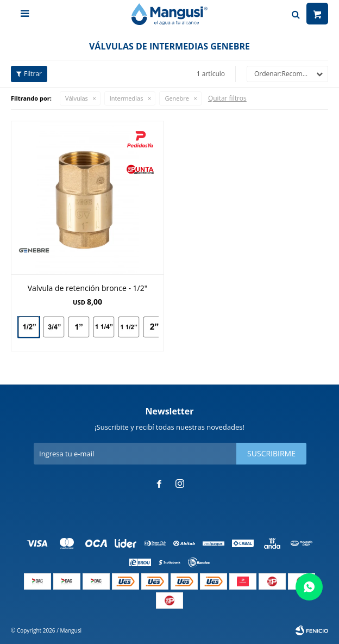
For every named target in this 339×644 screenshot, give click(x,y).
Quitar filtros (227, 98)
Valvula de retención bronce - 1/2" (88, 288)
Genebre (177, 98)
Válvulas (77, 98)
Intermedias (127, 98)
